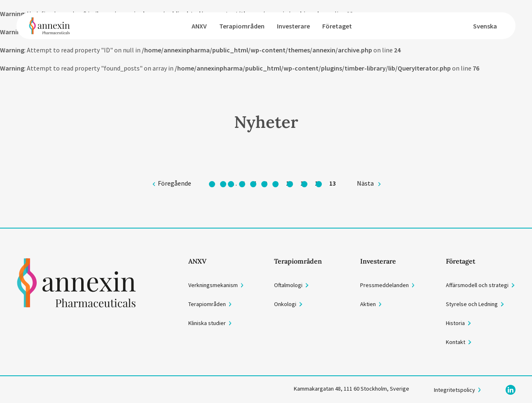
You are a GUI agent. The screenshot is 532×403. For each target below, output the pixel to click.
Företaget (337, 26)
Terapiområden (242, 26)
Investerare (293, 26)
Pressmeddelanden (384, 285)
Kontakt (456, 342)
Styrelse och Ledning (472, 304)
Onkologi (285, 304)
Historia (455, 323)
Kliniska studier (207, 323)
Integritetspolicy (455, 390)
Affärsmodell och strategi (477, 285)
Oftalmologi (288, 285)
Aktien (368, 304)
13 (333, 183)
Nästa (365, 183)
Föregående (175, 183)
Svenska (485, 26)
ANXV (199, 26)
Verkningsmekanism (213, 285)
